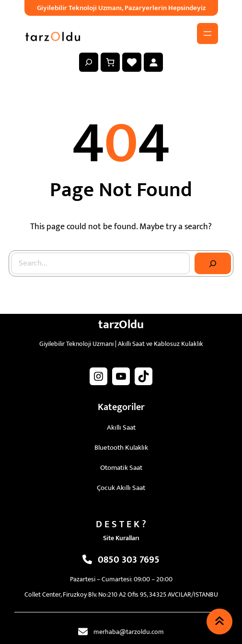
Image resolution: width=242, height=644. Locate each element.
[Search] (213, 264)
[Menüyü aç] (207, 33)
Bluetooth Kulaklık (121, 448)
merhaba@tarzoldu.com (129, 632)
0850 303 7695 (129, 560)
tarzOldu (121, 325)
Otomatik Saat (121, 468)
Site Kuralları (121, 538)
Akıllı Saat (121, 427)
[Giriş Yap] (153, 62)
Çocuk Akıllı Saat (121, 488)
